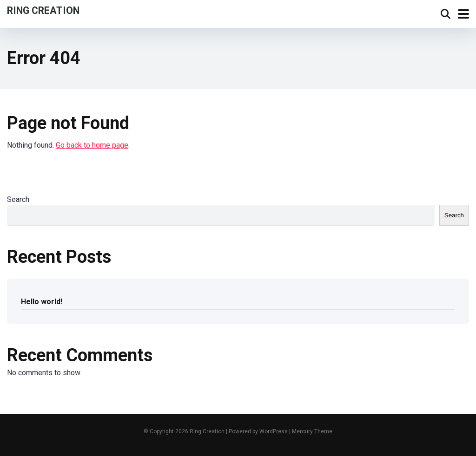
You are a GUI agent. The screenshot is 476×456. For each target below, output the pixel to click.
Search (18, 199)
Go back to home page (92, 145)
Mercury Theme (312, 431)
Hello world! (42, 302)
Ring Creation (43, 10)
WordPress (274, 431)
